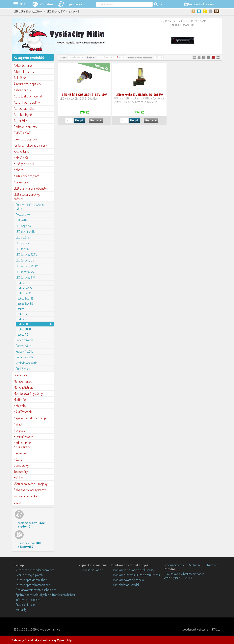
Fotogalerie (211, 565)
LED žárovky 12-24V (27, 266)
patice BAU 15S (26, 298)
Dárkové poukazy (25, 127)
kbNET (188, 578)
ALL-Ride (20, 78)
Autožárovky (23, 214)
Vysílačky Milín (172, 578)
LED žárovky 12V (25, 272)
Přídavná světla (25, 357)
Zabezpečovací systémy (30, 490)
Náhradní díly (22, 90)
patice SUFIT (24, 329)
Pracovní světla (25, 351)
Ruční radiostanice (92, 570)
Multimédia (21, 400)
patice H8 (23, 324)
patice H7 (23, 319)
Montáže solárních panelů (129, 580)
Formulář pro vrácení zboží (31, 580)
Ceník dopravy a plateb (29, 575)
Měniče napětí (23, 381)
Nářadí (18, 424)
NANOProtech (23, 412)
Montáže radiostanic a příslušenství (134, 570)
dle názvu (104, 57)
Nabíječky (20, 406)
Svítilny (18, 478)
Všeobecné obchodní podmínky (35, 570)
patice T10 (23, 334)
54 (157, 57)
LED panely (22, 243)
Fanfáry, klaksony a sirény (31, 145)
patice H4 (23, 314)
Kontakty (21, 610)
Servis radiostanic (174, 565)
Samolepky (21, 465)
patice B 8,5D (25, 283)
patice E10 (23, 309)
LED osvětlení (24, 237)
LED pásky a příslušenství (30, 188)
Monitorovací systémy (28, 393)
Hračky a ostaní (24, 164)
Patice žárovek (24, 340)
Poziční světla (24, 346)
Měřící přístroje (24, 387)
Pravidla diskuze (25, 605)
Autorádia (20, 121)
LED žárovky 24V (25, 278)
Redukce (20, 453)
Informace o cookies (28, 600)
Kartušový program (26, 176)
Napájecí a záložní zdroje (30, 418)
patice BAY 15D (25, 304)
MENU (24, 4)
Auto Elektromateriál (28, 96)
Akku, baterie (23, 65)
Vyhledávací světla (26, 363)
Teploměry (21, 471)
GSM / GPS (21, 157)
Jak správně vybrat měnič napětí (185, 574)
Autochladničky (24, 108)
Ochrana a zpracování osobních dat (37, 590)
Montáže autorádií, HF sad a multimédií (137, 575)
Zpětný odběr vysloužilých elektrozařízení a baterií (45, 595)
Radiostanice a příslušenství (24, 445)
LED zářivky (22, 249)
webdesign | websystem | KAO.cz (201, 629)
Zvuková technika (26, 496)
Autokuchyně (23, 114)
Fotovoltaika (22, 151)
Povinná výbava (24, 436)
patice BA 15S (25, 288)
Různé (18, 459)
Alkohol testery (24, 72)
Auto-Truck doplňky (27, 102)
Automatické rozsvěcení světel (30, 207)
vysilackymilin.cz (50, 629)
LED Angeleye (24, 226)
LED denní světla (25, 232)
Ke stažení (195, 565)
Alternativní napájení (27, 84)
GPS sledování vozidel (126, 585)
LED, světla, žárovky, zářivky (27, 197)
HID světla (21, 220)
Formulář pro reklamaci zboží (33, 585)
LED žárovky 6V (25, 260)
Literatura (20, 375)
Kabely (18, 170)
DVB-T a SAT (22, 133)
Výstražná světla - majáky (31, 484)
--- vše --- (75, 57)
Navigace (20, 430)
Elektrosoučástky (25, 139)
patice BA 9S (25, 293)
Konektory (21, 182)
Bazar (17, 502)
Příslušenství (23, 369)
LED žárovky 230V (26, 255)
